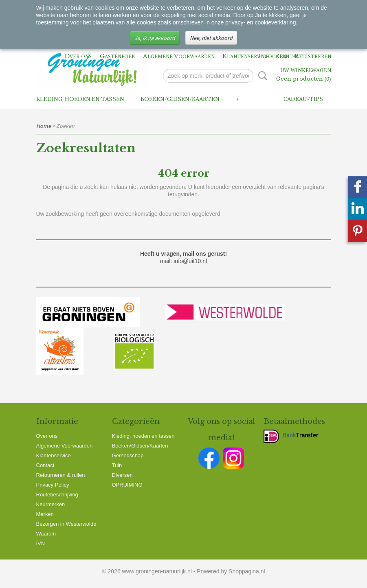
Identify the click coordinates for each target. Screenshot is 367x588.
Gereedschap (128, 455)
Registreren (313, 56)
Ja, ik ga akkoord (155, 38)
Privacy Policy (53, 485)
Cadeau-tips (303, 99)
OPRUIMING (127, 485)
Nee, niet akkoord (211, 38)
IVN (41, 543)
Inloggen (273, 56)
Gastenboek (117, 56)
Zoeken (261, 76)
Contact (45, 465)
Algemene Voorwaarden (179, 56)
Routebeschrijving (57, 495)
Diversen (122, 475)
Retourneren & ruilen (61, 475)
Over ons (78, 56)
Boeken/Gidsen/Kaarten (180, 99)
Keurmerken (51, 504)
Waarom (46, 534)
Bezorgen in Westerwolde (66, 524)
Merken (45, 514)
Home (44, 126)
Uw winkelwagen (306, 71)
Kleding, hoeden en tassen (80, 99)
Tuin (117, 465)
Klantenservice (246, 56)
